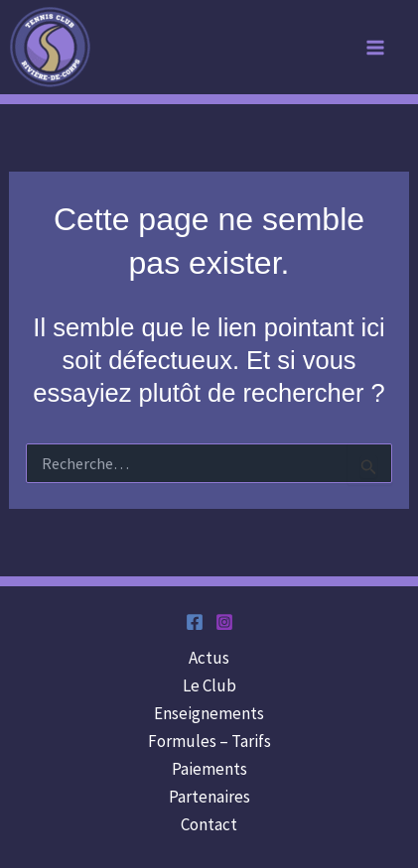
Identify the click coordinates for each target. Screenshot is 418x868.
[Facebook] (195, 622)
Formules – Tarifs (209, 741)
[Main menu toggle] (376, 48)
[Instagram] (224, 622)
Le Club (209, 685)
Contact (209, 824)
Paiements (209, 769)
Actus (209, 658)
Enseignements (209, 713)
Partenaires (209, 797)
